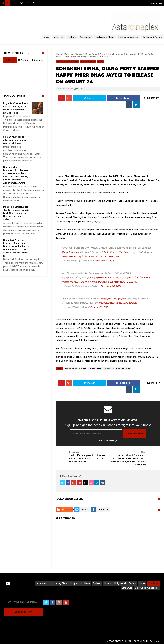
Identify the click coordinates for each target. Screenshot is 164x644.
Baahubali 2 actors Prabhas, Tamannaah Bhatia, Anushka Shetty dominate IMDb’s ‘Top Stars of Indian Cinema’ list (16, 248)
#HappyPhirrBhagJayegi (123, 252)
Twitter (89, 98)
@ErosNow (67, 256)
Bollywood (120, 583)
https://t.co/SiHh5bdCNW (123, 303)
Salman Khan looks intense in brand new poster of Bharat (15, 140)
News (108, 369)
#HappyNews (97, 278)
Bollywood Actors (152, 37)
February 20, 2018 (104, 261)
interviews (42, 583)
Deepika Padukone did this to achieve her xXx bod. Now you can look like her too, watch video (16, 213)
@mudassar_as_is (115, 278)
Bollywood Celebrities (147, 588)
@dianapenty (144, 278)
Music (47, 37)
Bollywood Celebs (76, 369)
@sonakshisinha (70, 252)
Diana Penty (96, 369)
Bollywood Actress (128, 37)
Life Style (127, 588)
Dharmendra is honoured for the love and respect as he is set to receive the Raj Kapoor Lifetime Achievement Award (16, 175)
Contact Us (156, 3)
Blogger (67, 509)
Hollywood (76, 583)
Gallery (132, 583)
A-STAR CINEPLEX (115, 641)
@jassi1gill (130, 278)
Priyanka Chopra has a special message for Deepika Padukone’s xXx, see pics (16, 108)
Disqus (85, 509)
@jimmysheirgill (70, 282)
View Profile (67, 476)
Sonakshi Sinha (116, 54)
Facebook (123, 98)
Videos (108, 583)
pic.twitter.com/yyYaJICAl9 (123, 282)
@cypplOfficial (82, 256)
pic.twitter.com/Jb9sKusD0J (106, 256)
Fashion (97, 583)
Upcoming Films (59, 583)
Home (142, 583)
